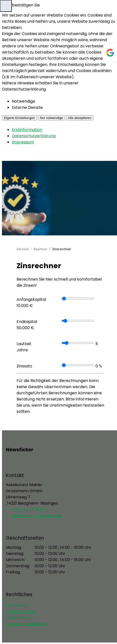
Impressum (23, 142)
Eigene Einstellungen (19, 118)
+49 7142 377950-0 (30, 509)
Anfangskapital (31, 299)
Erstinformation (27, 130)
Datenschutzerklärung (34, 136)
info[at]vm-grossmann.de (36, 516)
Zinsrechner (62, 249)
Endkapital (27, 322)
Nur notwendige (51, 118)
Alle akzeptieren (80, 118)
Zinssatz (24, 366)
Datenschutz (18, 617)
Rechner (40, 249)
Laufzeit (24, 344)
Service (23, 249)
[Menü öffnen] (6, 6)
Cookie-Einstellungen (27, 624)
